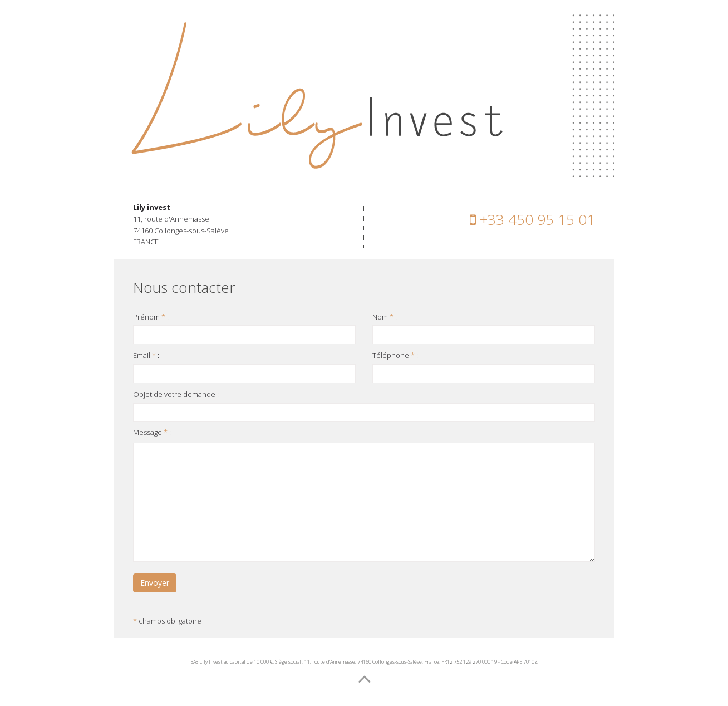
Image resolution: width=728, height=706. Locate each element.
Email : (146, 355)
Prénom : (151, 317)
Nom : (385, 317)
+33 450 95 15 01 (532, 219)
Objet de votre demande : (176, 394)
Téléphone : (395, 355)
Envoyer (155, 583)
